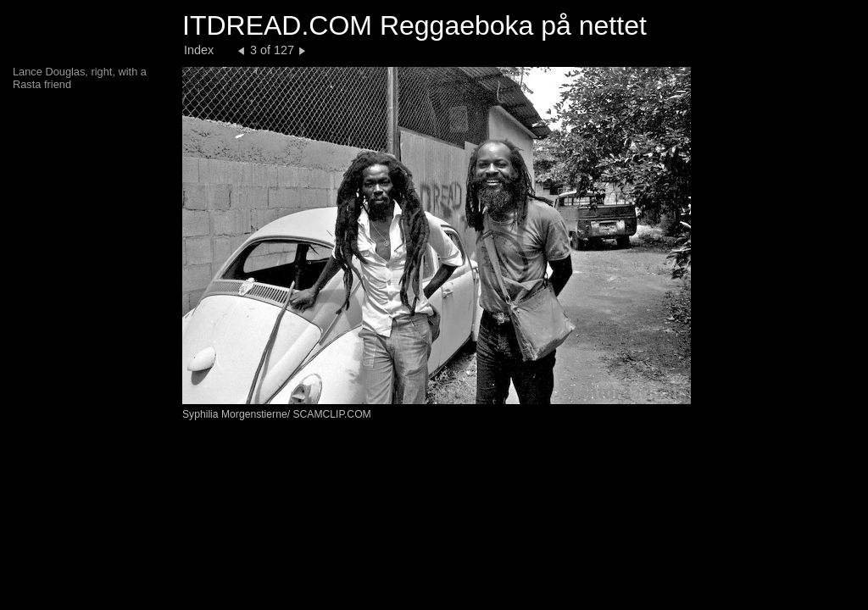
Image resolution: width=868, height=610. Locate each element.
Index (199, 50)
